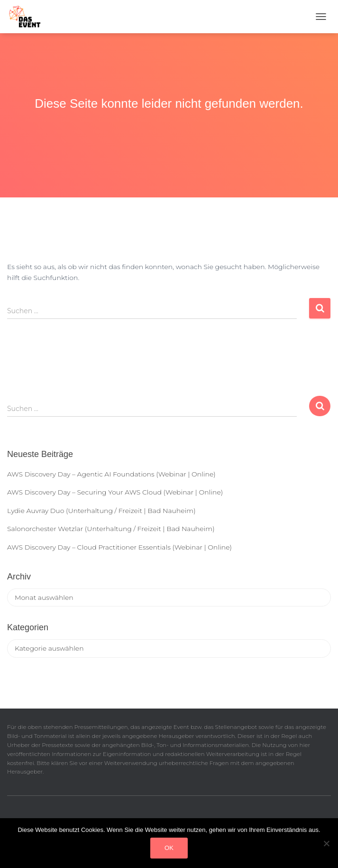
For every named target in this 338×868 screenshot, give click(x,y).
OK (169, 848)
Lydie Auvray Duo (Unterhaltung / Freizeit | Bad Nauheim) (101, 511)
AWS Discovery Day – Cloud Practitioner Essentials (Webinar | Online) (119, 547)
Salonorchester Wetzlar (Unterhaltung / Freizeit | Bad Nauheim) (111, 529)
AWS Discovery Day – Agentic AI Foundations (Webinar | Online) (111, 474)
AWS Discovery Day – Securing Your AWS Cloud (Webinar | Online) (115, 492)
